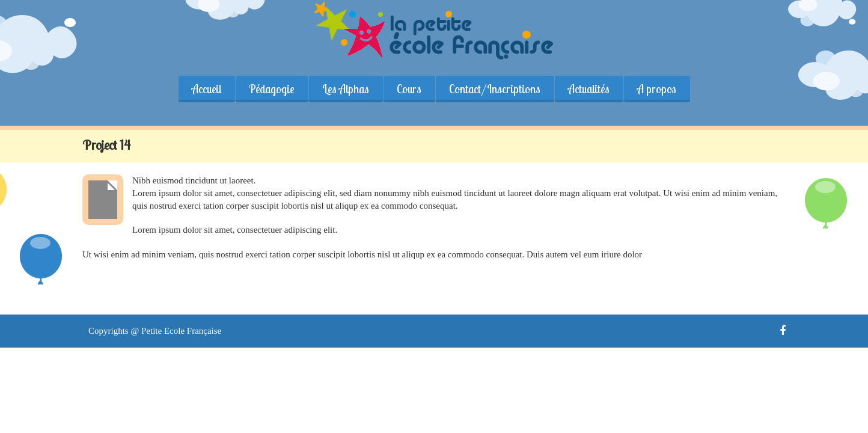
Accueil (206, 89)
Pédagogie (272, 89)
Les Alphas (346, 89)
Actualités (589, 89)
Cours (409, 89)
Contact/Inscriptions (495, 89)
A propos (657, 89)
